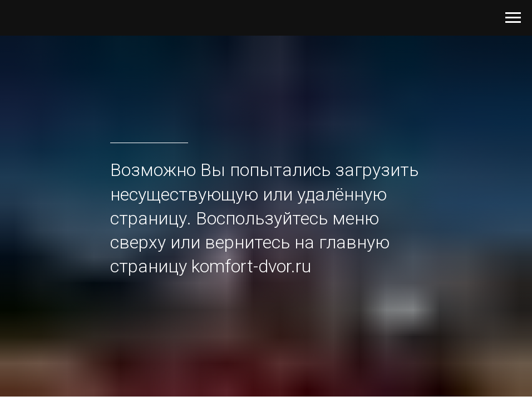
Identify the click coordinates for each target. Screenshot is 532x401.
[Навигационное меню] (513, 18)
